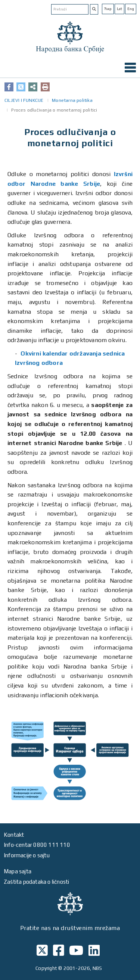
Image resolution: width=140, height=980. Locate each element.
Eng (131, 9)
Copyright (46, 968)
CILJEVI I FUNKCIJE (24, 100)
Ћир (108, 9)
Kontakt (14, 835)
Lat (119, 9)
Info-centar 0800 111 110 (37, 845)
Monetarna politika (72, 100)
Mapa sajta (18, 871)
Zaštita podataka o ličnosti (36, 882)
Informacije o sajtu (27, 855)
